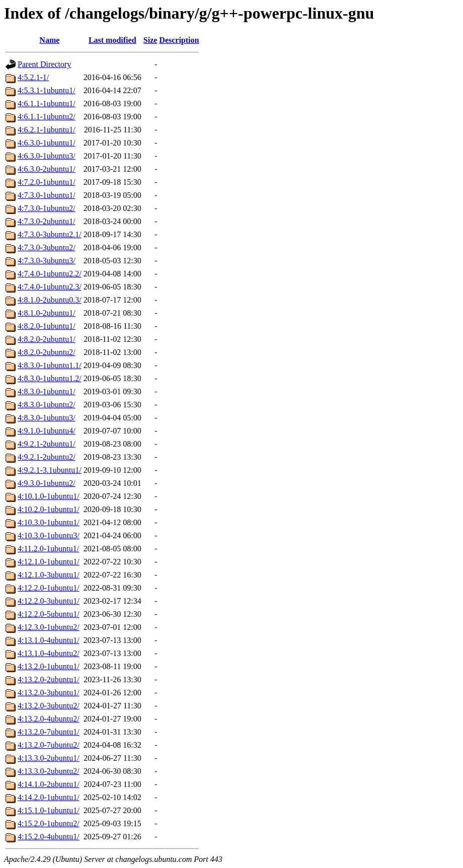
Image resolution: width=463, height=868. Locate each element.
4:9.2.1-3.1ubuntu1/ (50, 470)
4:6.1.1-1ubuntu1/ (47, 103)
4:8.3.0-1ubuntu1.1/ (50, 365)
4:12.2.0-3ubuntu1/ (49, 601)
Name (49, 40)
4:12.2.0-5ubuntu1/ (49, 614)
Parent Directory (44, 64)
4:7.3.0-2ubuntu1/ (47, 221)
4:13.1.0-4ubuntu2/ (49, 653)
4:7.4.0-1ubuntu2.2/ (50, 274)
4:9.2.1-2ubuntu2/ (47, 457)
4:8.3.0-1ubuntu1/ (47, 391)
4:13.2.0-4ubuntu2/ (49, 719)
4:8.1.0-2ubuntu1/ (47, 313)
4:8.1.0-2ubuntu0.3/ (50, 300)
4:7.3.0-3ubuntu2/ (47, 247)
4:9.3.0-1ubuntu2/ (47, 483)
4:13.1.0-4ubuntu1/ (49, 640)
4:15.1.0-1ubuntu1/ (49, 810)
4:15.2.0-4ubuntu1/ (49, 837)
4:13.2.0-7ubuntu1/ (49, 732)
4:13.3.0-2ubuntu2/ (49, 771)
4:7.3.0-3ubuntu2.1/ (50, 234)
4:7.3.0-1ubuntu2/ (47, 208)
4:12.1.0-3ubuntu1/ (49, 575)
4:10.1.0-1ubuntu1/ (49, 496)
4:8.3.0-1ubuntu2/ (47, 405)
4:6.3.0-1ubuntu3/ (47, 156)
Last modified (112, 40)
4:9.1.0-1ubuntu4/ (47, 431)
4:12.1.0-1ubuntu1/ (49, 562)
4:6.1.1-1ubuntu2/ (47, 117)
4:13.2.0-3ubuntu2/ (49, 706)
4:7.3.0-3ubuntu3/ (47, 261)
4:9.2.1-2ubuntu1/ (47, 444)
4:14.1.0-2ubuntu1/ (49, 784)
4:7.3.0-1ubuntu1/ (47, 195)
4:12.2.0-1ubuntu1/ (49, 588)
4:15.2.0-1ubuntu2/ (49, 823)
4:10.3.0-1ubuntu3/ (49, 535)
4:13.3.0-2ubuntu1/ (49, 758)
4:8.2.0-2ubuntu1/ (47, 339)
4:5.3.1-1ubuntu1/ (47, 90)
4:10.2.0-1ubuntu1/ (49, 509)
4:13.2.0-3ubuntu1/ (49, 693)
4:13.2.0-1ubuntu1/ (49, 666)
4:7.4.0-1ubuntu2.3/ (50, 287)
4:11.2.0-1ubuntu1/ (48, 549)
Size (150, 40)
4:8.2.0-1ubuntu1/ (47, 326)
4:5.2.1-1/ (33, 77)
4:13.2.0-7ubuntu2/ (49, 745)
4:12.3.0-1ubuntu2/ (49, 627)
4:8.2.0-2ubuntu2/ (47, 352)
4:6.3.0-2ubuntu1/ (47, 169)
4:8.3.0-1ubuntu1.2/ (50, 378)
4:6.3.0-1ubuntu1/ (47, 143)
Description (179, 40)
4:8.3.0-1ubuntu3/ (47, 418)
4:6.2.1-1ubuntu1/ (47, 130)
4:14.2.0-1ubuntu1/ (49, 797)
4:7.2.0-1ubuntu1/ (47, 182)
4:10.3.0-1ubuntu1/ (49, 522)
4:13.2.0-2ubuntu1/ (49, 679)
